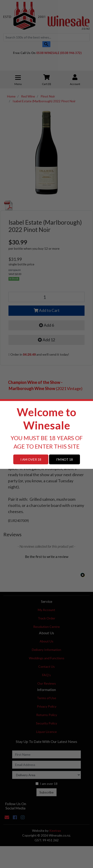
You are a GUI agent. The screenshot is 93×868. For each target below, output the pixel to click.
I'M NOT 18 (64, 459)
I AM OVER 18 (31, 459)
